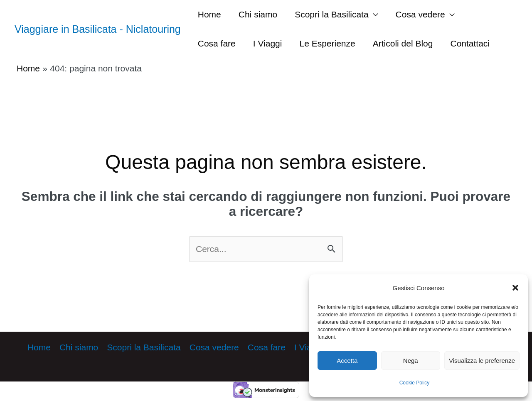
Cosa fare (217, 43)
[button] (515, 288)
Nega (411, 361)
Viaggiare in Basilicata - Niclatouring (98, 29)
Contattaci (470, 43)
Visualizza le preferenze (482, 361)
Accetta (347, 361)
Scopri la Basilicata (331, 14)
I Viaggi (268, 43)
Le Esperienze (327, 43)
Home (209, 14)
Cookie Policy (415, 383)
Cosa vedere (420, 14)
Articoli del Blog (403, 43)
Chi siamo (258, 14)
